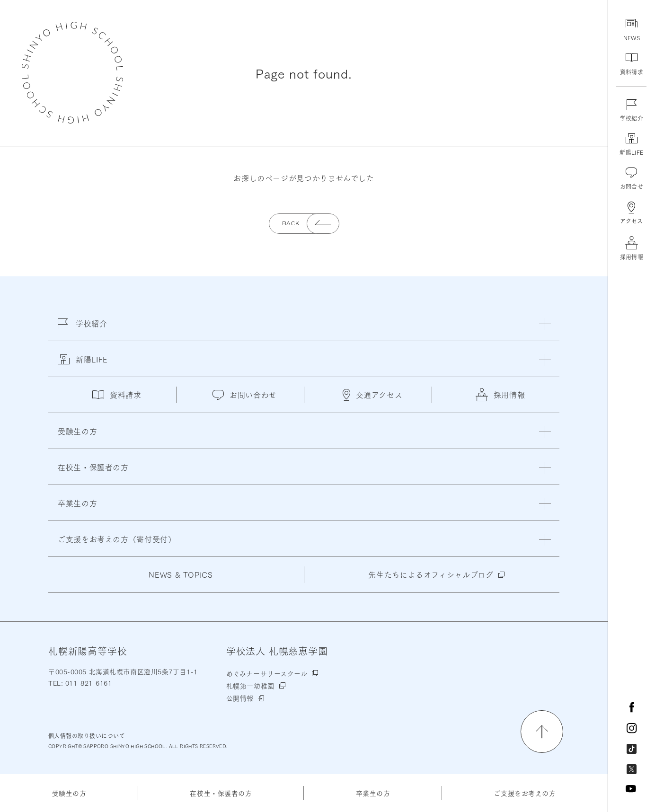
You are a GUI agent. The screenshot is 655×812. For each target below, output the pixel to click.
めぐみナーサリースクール (267, 673)
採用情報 (500, 395)
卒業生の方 (373, 793)
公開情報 (240, 698)
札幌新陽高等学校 (72, 73)
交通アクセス (373, 395)
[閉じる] (545, 324)
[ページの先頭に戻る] (542, 732)
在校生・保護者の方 (221, 793)
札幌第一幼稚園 (250, 686)
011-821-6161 (87, 683)
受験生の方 (69, 793)
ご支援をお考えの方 (525, 793)
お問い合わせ (245, 394)
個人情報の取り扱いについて (87, 736)
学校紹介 (83, 329)
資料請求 (117, 394)
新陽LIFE (83, 365)
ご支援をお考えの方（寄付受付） (117, 539)
